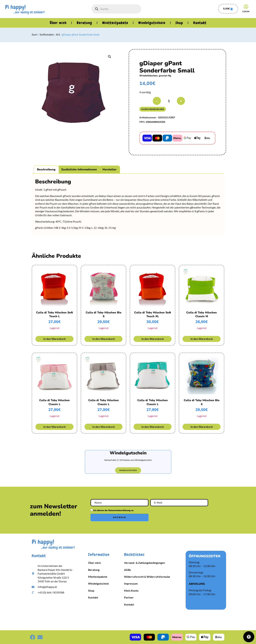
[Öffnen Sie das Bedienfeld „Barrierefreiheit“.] (249, 637)
